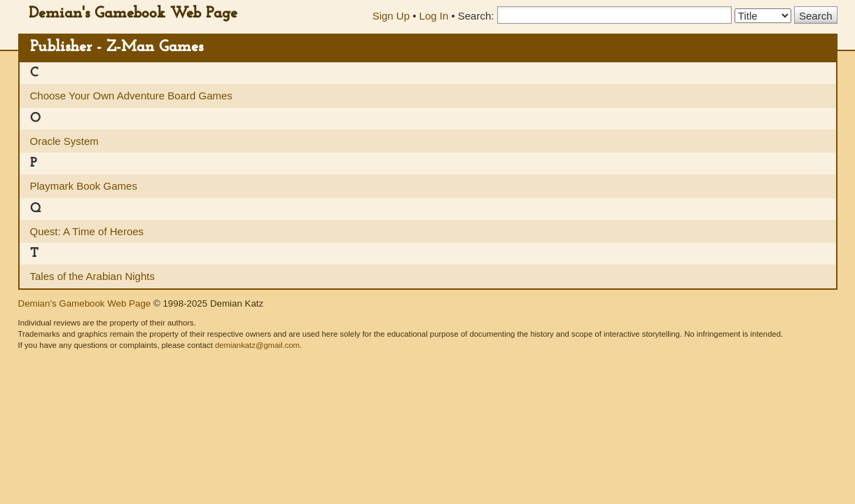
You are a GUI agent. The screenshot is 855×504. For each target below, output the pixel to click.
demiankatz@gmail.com (257, 345)
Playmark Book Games (84, 186)
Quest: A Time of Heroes (87, 231)
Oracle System (64, 141)
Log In (434, 16)
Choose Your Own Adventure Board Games (131, 96)
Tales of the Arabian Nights (92, 276)
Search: (476, 16)
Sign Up (391, 16)
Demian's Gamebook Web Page (133, 14)
